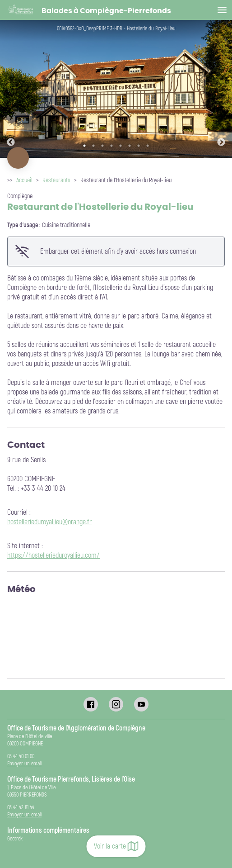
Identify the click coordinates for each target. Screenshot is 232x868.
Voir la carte (116, 846)
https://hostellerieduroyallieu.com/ (53, 555)
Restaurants (56, 180)
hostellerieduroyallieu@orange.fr (49, 522)
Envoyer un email (24, 764)
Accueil (24, 180)
